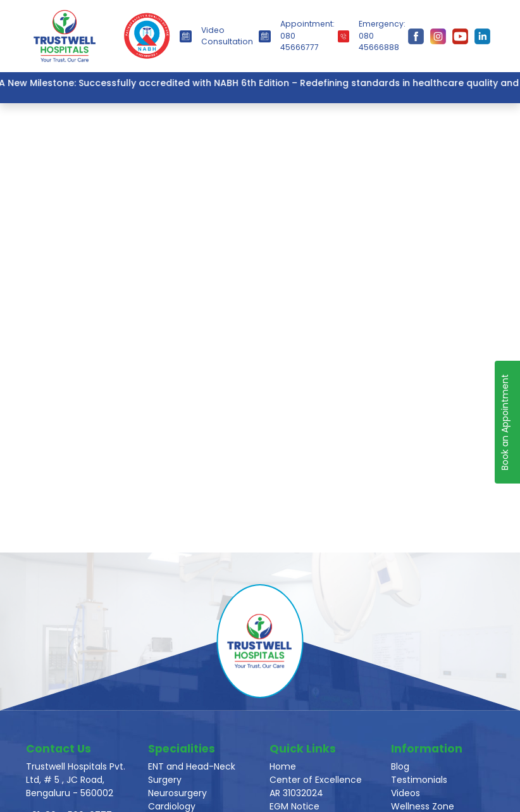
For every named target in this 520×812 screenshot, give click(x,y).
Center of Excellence (316, 780)
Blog (400, 766)
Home (283, 766)
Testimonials (419, 780)
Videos (405, 793)
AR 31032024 (296, 793)
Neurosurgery (177, 793)
